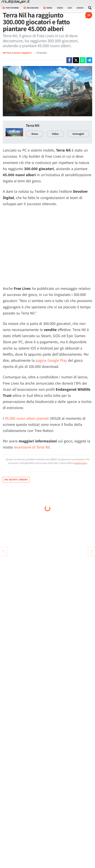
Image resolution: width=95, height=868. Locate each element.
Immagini (78, 134)
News (35, 134)
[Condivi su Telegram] (89, 60)
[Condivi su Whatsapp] (83, 60)
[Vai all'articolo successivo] (3, 551)
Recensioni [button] (31, 8)
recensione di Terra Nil (32, 447)
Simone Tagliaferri (23, 53)
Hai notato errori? (16, 480)
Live (70, 8)
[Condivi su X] (76, 60)
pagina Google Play (51, 360)
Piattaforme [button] (11, 8)
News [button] (48, 8)
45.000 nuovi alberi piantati (27, 418)
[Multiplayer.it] (16, 2)
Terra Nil (33, 125)
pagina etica (81, 463)
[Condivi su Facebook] (69, 60)
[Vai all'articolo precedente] (92, 551)
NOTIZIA (7, 53)
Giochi (80, 8)
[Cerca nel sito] (90, 8)
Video (60, 8)
